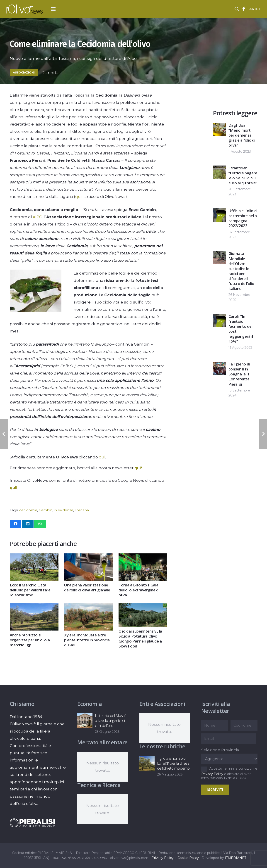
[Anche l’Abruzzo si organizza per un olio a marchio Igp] (34, 607)
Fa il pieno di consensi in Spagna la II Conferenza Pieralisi (239, 374)
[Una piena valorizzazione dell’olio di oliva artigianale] (89, 557)
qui (78, 197)
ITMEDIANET (235, 858)
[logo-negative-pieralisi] (32, 823)
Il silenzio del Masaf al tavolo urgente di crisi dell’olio (110, 720)
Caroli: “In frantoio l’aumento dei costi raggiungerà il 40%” (241, 329)
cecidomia (28, 510)
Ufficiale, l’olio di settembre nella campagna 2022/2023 (243, 218)
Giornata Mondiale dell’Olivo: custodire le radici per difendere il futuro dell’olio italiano (241, 271)
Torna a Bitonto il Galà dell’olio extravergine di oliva (139, 590)
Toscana (82, 510)
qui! (138, 468)
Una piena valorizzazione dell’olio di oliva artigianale (87, 587)
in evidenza (64, 510)
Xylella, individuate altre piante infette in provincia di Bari (87, 640)
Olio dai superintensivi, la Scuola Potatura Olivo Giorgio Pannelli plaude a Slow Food (140, 638)
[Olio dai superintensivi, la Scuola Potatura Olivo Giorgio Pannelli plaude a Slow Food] (143, 607)
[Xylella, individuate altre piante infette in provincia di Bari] (89, 607)
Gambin (46, 510)
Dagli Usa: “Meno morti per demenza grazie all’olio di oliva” (242, 135)
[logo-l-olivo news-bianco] (24, 9)
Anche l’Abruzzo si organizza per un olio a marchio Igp (30, 640)
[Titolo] (244, 9)
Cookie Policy (188, 858)
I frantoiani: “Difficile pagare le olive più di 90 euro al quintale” (243, 175)
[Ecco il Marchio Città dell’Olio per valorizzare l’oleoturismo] (34, 557)
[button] (53, 9)
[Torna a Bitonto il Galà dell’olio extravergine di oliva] (143, 557)
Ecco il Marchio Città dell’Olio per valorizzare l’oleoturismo (30, 590)
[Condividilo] (16, 524)
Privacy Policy (212, 774)
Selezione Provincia (220, 750)
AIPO (38, 217)
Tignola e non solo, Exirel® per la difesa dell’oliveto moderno (173, 763)
